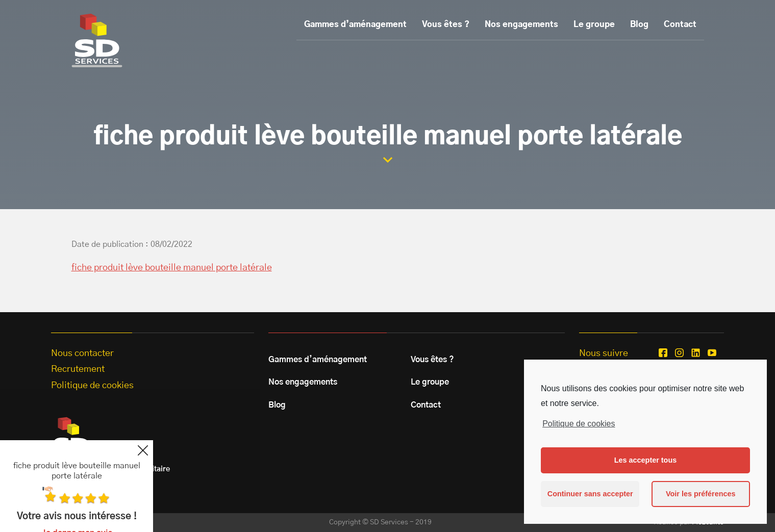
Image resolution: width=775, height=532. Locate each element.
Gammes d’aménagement (355, 24)
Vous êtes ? (446, 24)
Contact (680, 24)
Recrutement (78, 369)
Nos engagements (521, 24)
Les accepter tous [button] (645, 460)
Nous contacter (82, 353)
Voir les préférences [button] (701, 494)
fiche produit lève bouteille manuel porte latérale (172, 268)
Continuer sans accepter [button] (590, 494)
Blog (639, 24)
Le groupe (594, 24)
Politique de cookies (579, 424)
